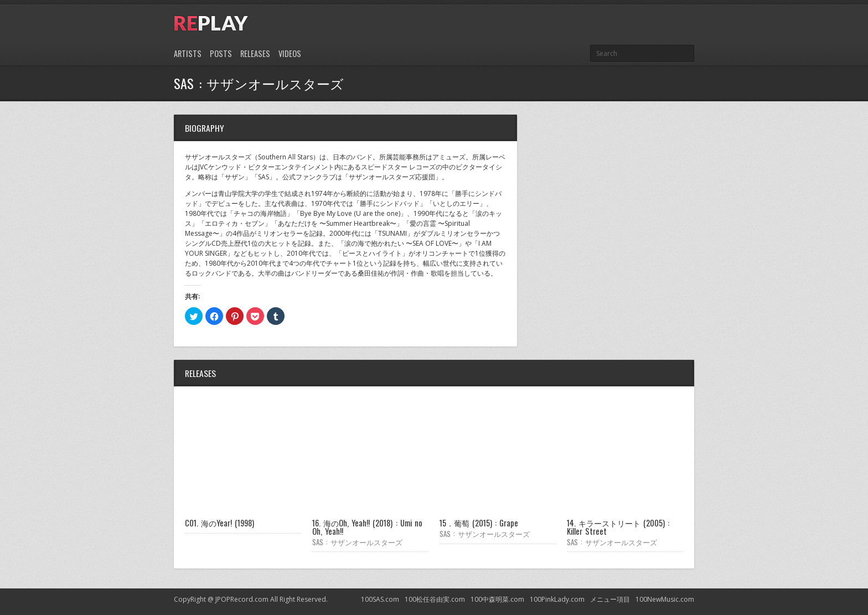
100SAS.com (380, 599)
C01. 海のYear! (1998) (219, 523)
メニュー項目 (610, 599)
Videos (290, 53)
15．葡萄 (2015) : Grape (479, 523)
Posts (221, 53)
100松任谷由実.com (435, 599)
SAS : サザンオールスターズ (357, 542)
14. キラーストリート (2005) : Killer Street (618, 527)
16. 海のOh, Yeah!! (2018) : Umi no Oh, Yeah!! (367, 527)
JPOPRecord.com (242, 599)
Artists (188, 53)
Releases (255, 53)
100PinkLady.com (557, 599)
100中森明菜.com (497, 599)
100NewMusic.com (665, 599)
